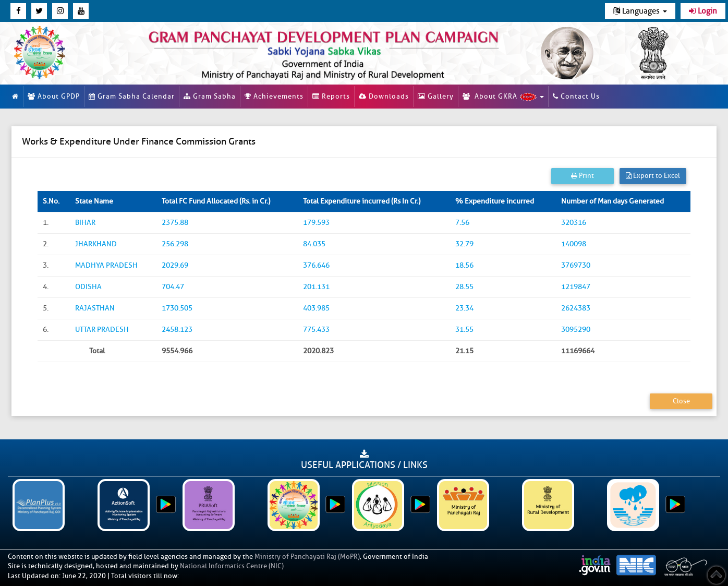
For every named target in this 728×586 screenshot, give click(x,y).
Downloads (384, 96)
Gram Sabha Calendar (132, 96)
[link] (324, 53)
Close (681, 401)
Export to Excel (653, 176)
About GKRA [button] (503, 97)
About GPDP (54, 96)
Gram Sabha (210, 96)
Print (583, 176)
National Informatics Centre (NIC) (232, 566)
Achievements (274, 96)
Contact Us (576, 96)
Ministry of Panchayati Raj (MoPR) (307, 557)
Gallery (436, 96)
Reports (331, 96)
